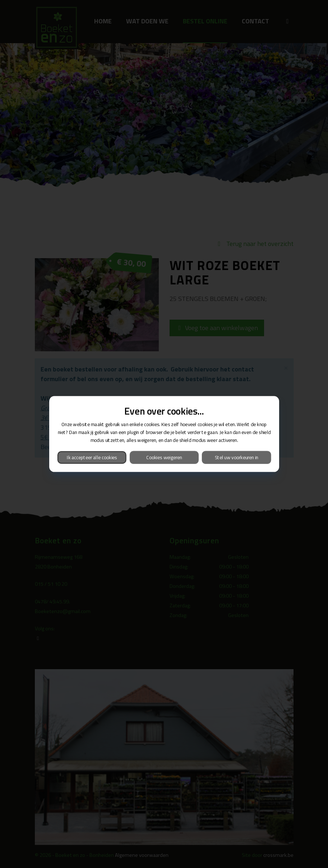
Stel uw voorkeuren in (236, 457)
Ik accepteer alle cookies (92, 457)
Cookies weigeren (164, 457)
